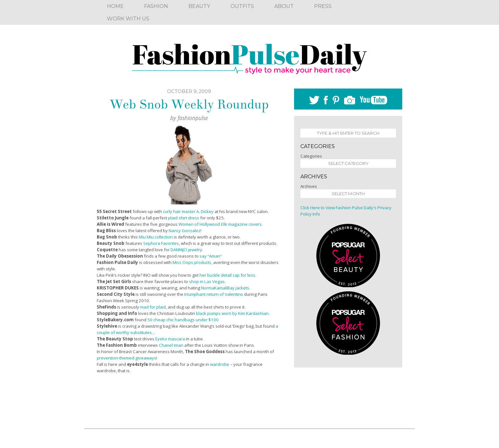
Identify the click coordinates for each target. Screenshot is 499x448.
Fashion (156, 6)
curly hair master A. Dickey (189, 211)
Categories (311, 156)
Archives (309, 186)
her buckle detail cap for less (227, 275)
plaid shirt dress (184, 218)
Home (115, 6)
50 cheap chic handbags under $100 (183, 320)
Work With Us (128, 19)
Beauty (199, 6)
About (284, 6)
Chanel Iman (171, 345)
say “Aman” (211, 256)
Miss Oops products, (192, 262)
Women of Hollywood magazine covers (220, 224)
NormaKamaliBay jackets (225, 288)
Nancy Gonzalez (185, 231)
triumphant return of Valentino (214, 294)
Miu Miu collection (156, 237)
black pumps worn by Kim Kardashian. (233, 313)
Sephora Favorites (161, 243)
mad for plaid (153, 307)
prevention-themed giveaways (127, 358)
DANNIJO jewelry (186, 250)
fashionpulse (193, 118)
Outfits (242, 6)
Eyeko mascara (170, 339)
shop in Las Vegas (207, 281)
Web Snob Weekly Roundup (189, 104)
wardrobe (220, 364)
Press (323, 6)
